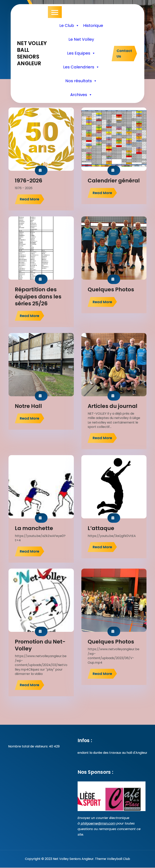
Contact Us (124, 53)
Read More (29, 199)
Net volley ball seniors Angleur (32, 53)
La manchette (34, 528)
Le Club (69, 25)
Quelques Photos (111, 289)
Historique (93, 25)
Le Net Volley (81, 39)
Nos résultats (81, 81)
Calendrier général (114, 181)
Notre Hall (28, 406)
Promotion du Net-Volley (40, 645)
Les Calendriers (81, 67)
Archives (81, 95)
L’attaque (101, 528)
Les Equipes (81, 53)
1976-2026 (29, 181)
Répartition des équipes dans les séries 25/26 (38, 296)
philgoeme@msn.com (98, 823)
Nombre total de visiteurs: (29, 746)
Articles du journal (113, 406)
